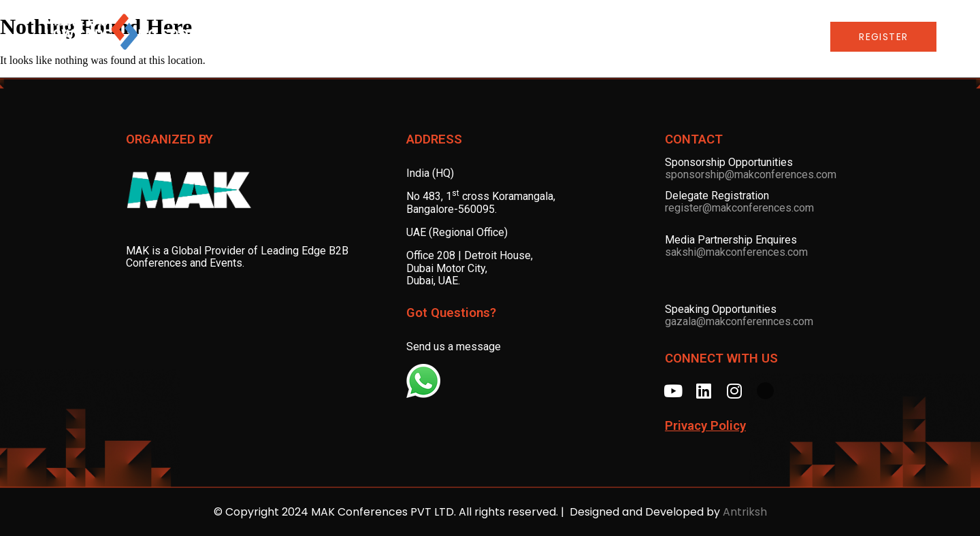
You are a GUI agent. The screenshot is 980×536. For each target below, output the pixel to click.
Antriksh (745, 512)
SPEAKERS (459, 37)
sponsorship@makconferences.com (751, 174)
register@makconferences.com (739, 208)
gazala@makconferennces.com (739, 321)
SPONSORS (538, 37)
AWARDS (615, 37)
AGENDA (283, 37)
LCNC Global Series (717, 37)
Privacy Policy (705, 426)
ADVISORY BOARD (369, 37)
